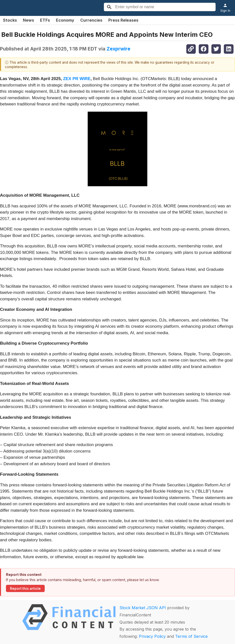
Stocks (10, 20)
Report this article (25, 589)
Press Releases (123, 20)
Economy (65, 20)
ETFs (45, 20)
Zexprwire (118, 49)
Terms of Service (191, 636)
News (28, 20)
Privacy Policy (152, 636)
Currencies (91, 20)
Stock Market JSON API (143, 608)
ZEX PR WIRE (77, 79)
